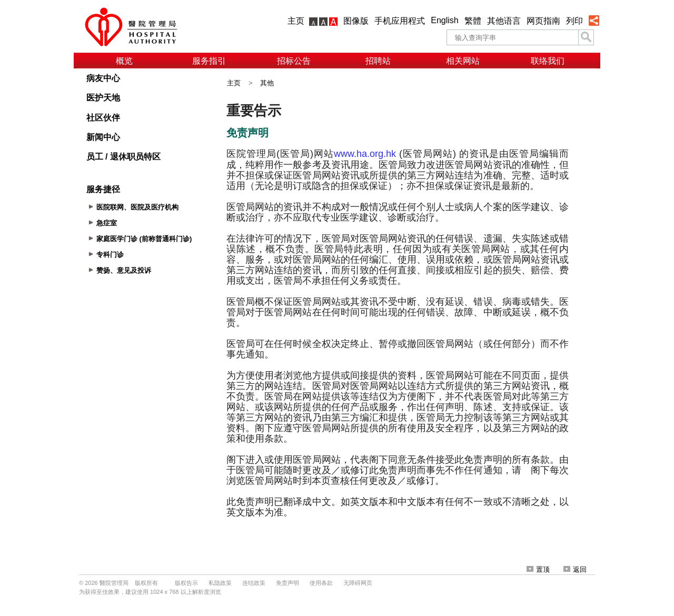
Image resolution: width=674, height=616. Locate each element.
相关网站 (463, 61)
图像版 (356, 21)
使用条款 (321, 583)
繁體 (473, 21)
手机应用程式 (400, 21)
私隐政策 (220, 583)
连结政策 (254, 583)
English (444, 20)
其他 (267, 83)
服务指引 (209, 61)
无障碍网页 (358, 583)
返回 (575, 569)
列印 (574, 21)
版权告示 (186, 583)
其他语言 (504, 21)
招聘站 (378, 61)
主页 (296, 21)
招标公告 (294, 61)
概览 (124, 61)
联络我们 (548, 61)
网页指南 (543, 21)
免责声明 (288, 583)
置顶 (538, 569)
